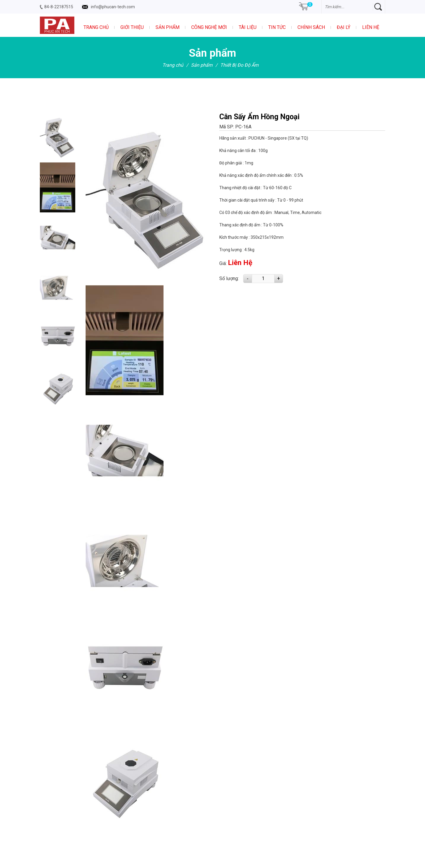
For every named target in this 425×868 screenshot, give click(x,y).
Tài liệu (248, 27)
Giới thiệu (132, 27)
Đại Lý (344, 27)
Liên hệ (371, 27)
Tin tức (277, 27)
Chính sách (311, 27)
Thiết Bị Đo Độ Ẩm (239, 65)
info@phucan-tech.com (113, 7)
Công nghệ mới (209, 27)
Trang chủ (96, 27)
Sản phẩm (167, 27)
